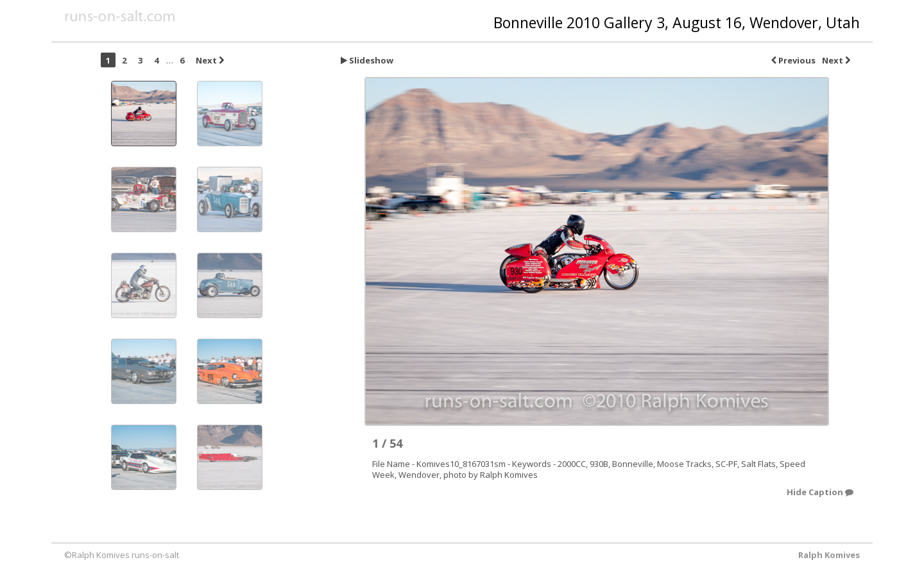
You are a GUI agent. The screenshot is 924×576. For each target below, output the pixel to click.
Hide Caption (820, 493)
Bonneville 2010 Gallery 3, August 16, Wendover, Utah (677, 22)
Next (836, 60)
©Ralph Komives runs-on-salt (122, 555)
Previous (793, 60)
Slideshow (367, 60)
